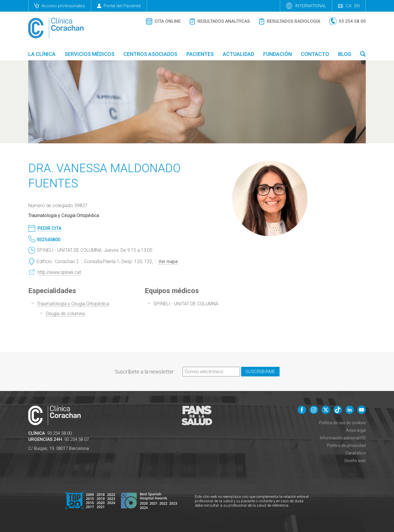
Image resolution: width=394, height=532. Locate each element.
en (357, 6)
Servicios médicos (90, 54)
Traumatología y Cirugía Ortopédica (73, 304)
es (341, 6)
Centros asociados (150, 54)
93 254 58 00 (59, 433)
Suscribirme (260, 372)
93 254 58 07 (77, 439)
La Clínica (42, 54)
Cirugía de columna (65, 314)
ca (349, 6)
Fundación (278, 54)
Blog (345, 54)
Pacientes (200, 54)
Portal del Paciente (119, 6)
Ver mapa (168, 261)
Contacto (315, 54)
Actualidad (238, 54)
